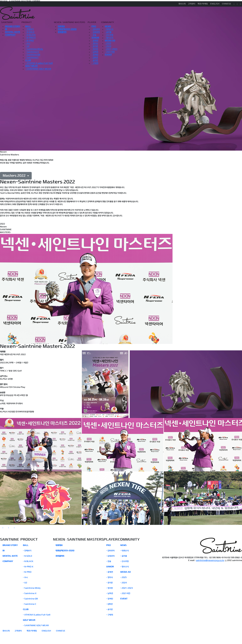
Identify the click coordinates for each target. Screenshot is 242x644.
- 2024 (108, 46)
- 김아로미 (96, 29)
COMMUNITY (108, 22)
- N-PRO (29, 41)
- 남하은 (95, 52)
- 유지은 (95, 46)
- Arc (28, 44)
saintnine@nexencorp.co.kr (210, 561)
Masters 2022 (15, 176)
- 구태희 (95, 63)
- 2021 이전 (110, 52)
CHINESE (227, 4)
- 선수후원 (109, 35)
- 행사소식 (109, 38)
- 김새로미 (96, 32)
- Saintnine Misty (34, 49)
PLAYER (92, 22)
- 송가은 (95, 61)
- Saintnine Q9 (33, 55)
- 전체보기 (29, 29)
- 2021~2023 (111, 49)
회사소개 (182, 4)
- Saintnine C (32, 58)
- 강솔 (94, 35)
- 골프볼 (108, 32)
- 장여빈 (95, 55)
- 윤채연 (95, 41)
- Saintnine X (32, 52)
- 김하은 (95, 58)
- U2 (27, 46)
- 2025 (108, 44)
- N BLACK (30, 35)
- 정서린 (95, 49)
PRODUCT (27, 22)
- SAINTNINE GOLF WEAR (38, 69)
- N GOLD (30, 32)
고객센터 (192, 4)
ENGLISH (215, 4)
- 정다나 (95, 44)
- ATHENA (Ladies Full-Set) (39, 63)
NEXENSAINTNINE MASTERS (70, 22)
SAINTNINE (7, 22)
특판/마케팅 (203, 4)
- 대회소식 (109, 29)
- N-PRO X (30, 38)
